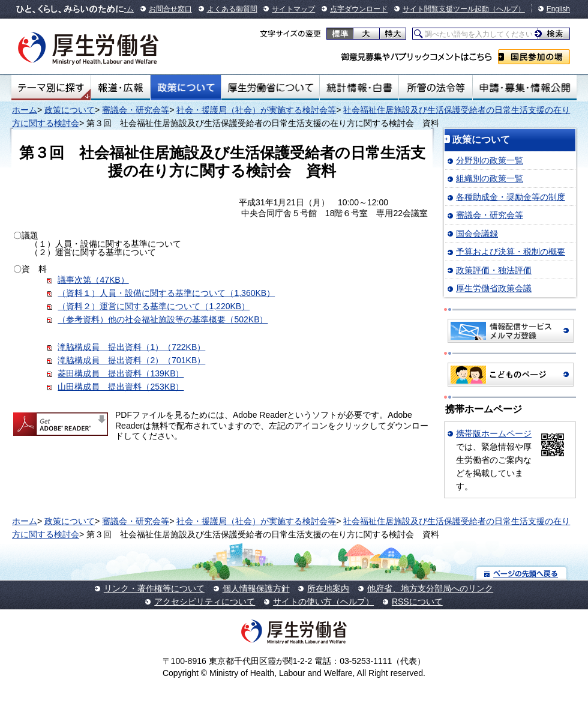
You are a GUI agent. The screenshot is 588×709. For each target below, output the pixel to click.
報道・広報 (121, 88)
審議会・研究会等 (136, 110)
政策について (186, 88)
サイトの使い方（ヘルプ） (323, 602)
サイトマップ (293, 9)
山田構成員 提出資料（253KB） (121, 387)
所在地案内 (328, 588)
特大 (393, 34)
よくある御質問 (232, 9)
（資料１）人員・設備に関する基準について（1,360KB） (166, 293)
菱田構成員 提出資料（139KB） (121, 373)
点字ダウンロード (359, 9)
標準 (340, 34)
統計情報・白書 (359, 88)
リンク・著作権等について (154, 588)
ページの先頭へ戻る (522, 573)
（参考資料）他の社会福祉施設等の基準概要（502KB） (163, 319)
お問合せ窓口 (170, 9)
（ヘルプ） (507, 9)
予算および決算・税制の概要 (511, 252)
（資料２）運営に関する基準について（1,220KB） (154, 306)
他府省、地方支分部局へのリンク (430, 588)
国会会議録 (477, 234)
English (558, 9)
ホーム (25, 110)
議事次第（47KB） (93, 280)
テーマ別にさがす (51, 88)
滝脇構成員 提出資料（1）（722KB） (131, 347)
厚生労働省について (271, 88)
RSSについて (417, 602)
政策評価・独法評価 (494, 270)
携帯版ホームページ (494, 433)
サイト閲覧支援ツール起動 (446, 9)
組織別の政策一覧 (490, 178)
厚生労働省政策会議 (494, 288)
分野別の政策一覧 (490, 160)
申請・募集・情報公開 (525, 88)
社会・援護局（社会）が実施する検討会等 (256, 110)
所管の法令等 (435, 88)
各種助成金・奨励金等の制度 (511, 197)
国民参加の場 (534, 57)
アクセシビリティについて (205, 602)
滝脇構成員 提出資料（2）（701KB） (131, 360)
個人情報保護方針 (256, 588)
